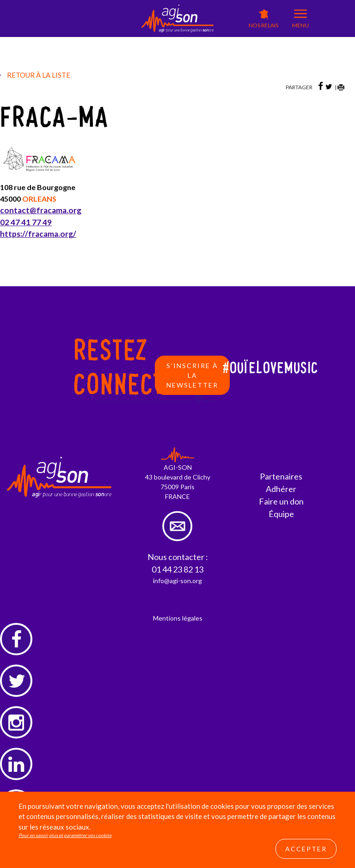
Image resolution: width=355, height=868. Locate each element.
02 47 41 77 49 (26, 222)
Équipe (281, 514)
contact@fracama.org (41, 210)
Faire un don (281, 501)
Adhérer (281, 489)
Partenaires (281, 476)
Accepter (306, 849)
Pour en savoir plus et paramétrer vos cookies (65, 835)
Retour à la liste (39, 75)
